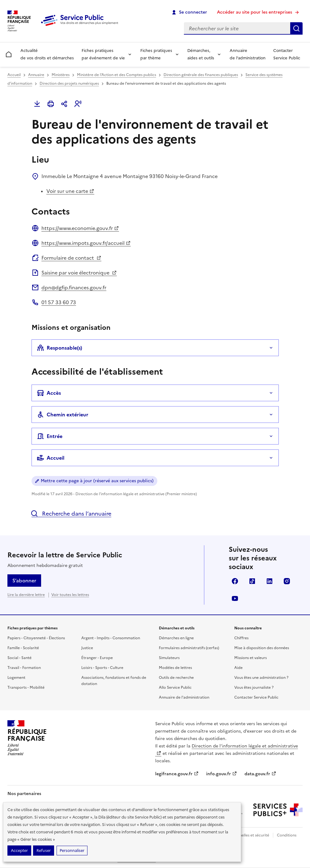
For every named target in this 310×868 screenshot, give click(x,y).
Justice (87, 648)
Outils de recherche (176, 678)
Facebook (235, 581)
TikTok (252, 581)
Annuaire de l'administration (184, 697)
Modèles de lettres (175, 668)
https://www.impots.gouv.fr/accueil (86, 243)
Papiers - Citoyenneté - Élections (36, 638)
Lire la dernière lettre (26, 595)
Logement (16, 678)
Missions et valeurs (251, 658)
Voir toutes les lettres (70, 595)
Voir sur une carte (70, 191)
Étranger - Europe (97, 658)
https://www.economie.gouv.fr (80, 228)
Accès (49, 393)
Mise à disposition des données (262, 648)
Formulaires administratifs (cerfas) (189, 648)
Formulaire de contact (71, 258)
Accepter (19, 851)
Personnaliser (72, 851)
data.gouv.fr (260, 774)
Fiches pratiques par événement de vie (103, 54)
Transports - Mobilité (26, 687)
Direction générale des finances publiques (201, 75)
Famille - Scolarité (23, 648)
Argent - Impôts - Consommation (111, 638)
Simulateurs (169, 658)
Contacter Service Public (287, 54)
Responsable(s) (59, 348)
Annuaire (36, 75)
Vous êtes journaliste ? (254, 687)
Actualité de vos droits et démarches (47, 54)
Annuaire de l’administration (248, 54)
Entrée (50, 436)
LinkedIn (270, 581)
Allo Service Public (175, 687)
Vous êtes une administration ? (261, 678)
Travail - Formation (24, 668)
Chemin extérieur (63, 415)
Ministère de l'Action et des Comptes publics (117, 75)
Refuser (44, 851)
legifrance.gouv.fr (177, 774)
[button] (78, 104)
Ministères (61, 75)
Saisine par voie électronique (79, 273)
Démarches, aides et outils (201, 54)
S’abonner (24, 581)
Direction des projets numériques (69, 83)
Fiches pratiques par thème (156, 54)
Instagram (287, 581)
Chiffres (241, 638)
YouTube (235, 598)
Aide (238, 668)
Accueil (14, 75)
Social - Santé (19, 658)
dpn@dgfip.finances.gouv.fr (74, 287)
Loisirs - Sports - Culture (102, 668)
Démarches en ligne (176, 638)
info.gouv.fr (222, 774)
